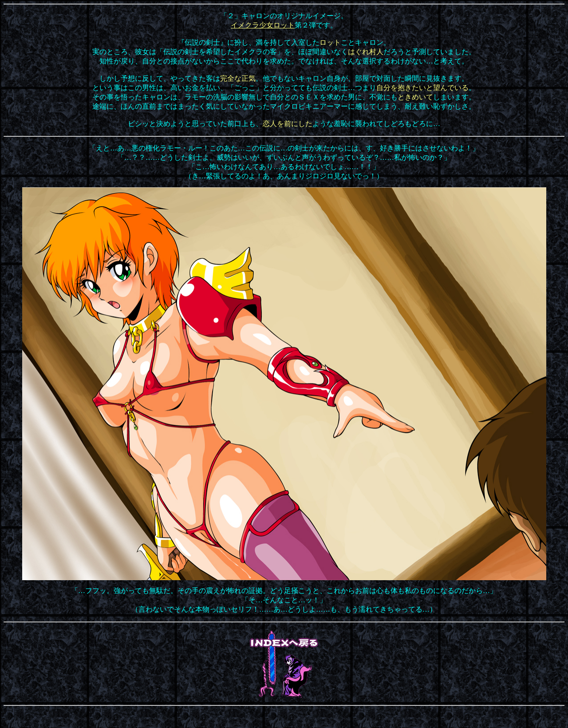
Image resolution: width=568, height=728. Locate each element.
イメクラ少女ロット (263, 25)
